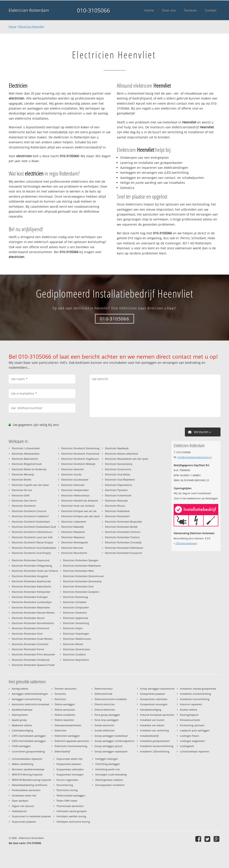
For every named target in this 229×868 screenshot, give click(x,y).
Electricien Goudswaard (75, 480)
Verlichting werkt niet (107, 769)
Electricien (60, 699)
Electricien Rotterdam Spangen (81, 560)
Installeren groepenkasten (155, 741)
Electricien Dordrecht (24, 506)
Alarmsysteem (20, 715)
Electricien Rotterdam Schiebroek (31, 660)
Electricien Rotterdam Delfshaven (124, 548)
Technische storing (67, 790)
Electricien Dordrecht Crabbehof (30, 516)
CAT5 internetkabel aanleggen (29, 736)
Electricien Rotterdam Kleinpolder (31, 592)
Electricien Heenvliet (31, 26)
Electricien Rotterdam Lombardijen (32, 602)
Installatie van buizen (152, 720)
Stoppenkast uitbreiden (70, 769)
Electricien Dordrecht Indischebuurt (32, 532)
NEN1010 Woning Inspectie (27, 774)
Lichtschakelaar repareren (195, 751)
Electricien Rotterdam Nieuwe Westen (33, 613)
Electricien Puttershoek (118, 495)
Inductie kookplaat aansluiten (157, 715)
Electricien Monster (72, 548)
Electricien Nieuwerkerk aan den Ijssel (127, 459)
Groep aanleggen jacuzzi (108, 746)
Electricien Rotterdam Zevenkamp (82, 581)
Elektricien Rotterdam (29, 10)
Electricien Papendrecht (119, 485)
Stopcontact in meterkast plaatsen (31, 816)
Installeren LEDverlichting (155, 751)
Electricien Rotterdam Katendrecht (31, 586)
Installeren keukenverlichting (157, 746)
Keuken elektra (189, 710)
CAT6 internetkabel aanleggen (29, 741)
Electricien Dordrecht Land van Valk (32, 537)
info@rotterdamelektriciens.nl (194, 457)
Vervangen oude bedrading (111, 774)
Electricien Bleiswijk (23, 474)
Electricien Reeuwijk (116, 501)
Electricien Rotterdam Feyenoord (31, 560)
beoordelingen (186, 543)
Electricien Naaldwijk (117, 448)
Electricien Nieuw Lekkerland (122, 454)
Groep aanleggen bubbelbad (111, 736)
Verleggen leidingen (107, 759)
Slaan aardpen (20, 801)
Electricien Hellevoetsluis (75, 495)
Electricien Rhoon (115, 506)
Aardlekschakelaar (22, 710)
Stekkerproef (19, 811)
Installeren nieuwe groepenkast (198, 689)
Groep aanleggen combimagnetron (115, 741)
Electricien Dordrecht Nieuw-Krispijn (33, 542)
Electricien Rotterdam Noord (28, 618)
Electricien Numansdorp (119, 464)
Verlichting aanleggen (108, 764)
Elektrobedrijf (62, 751)
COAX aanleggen (21, 746)
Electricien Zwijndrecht (76, 660)
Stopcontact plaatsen (24, 822)
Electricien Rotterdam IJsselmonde (31, 581)
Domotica (60, 694)
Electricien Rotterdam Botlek (121, 527)
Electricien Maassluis (73, 537)
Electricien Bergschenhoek (27, 464)
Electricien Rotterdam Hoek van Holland (35, 571)
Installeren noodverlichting (195, 694)
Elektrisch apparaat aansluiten (72, 741)
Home (12, 26)
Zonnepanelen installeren (110, 785)
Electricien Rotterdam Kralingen (30, 597)
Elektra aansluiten (65, 710)
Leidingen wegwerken (193, 741)
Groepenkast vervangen (154, 704)
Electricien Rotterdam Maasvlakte (31, 607)
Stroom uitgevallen (67, 780)
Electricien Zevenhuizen (77, 649)
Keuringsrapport (189, 715)
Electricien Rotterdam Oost (27, 634)
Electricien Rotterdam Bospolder (124, 522)
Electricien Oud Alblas (118, 474)
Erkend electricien (105, 704)
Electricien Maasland (73, 532)
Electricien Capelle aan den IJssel (30, 485)
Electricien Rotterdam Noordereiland (33, 623)
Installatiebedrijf (149, 736)
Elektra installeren (65, 715)
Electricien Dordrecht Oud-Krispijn (31, 553)
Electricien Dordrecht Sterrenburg (80, 448)
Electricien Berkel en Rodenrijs (29, 469)
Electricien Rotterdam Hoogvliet (30, 576)
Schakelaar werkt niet (24, 795)
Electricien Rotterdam (117, 516)
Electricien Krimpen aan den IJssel (80, 516)
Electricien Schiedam (75, 602)
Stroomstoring (65, 785)
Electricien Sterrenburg (76, 623)
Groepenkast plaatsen (153, 694)
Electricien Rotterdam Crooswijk (123, 542)
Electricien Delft (21, 495)
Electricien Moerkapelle (75, 542)
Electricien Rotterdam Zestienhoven (84, 576)
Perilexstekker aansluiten (26, 790)
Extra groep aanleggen (107, 715)
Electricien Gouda (71, 474)
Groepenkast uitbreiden (154, 699)
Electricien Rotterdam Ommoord (30, 628)
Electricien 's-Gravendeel (26, 448)
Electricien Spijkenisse (76, 618)
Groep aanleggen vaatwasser (111, 751)
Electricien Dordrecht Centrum (29, 511)
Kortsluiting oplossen (192, 725)
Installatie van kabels (152, 725)
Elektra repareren (64, 720)
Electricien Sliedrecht (75, 613)
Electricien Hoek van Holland (78, 506)
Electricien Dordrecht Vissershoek (80, 454)
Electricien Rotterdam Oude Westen (32, 639)
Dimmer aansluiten (66, 689)
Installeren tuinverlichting (195, 699)
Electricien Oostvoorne (118, 469)
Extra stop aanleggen (107, 720)
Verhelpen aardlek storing (71, 816)
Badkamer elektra (22, 725)
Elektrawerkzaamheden (68, 725)
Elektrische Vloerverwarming (71, 746)
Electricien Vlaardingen (76, 634)
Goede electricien (104, 725)
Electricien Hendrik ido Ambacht (80, 501)
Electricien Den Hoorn (24, 501)
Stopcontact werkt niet (69, 759)
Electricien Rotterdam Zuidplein (81, 592)
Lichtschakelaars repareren (27, 759)
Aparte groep (19, 720)
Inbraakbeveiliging (151, 710)
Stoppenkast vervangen (70, 774)
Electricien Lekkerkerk (74, 522)
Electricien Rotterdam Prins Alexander (33, 654)
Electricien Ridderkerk (117, 511)
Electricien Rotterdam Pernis (28, 649)
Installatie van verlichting (154, 730)
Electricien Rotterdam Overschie (30, 644)
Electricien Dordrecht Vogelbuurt (80, 459)
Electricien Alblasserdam (26, 454)
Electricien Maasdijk (73, 527)
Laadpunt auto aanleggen (195, 730)
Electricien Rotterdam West (78, 571)
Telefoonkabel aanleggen (71, 795)
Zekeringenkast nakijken (109, 780)
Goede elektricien (105, 730)
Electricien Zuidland (74, 654)
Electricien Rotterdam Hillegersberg (32, 566)
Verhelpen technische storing (73, 822)
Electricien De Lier (22, 490)
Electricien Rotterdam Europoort (124, 553)
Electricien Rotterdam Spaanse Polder (33, 665)
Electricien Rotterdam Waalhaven (82, 566)
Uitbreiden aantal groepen (72, 811)
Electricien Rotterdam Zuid (78, 586)
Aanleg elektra (20, 689)
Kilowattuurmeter (190, 720)
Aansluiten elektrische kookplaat (31, 704)
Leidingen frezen (190, 736)
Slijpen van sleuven (23, 806)
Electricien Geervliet (73, 469)
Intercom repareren (191, 704)
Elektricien (61, 730)
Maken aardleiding (23, 764)
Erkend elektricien (105, 710)
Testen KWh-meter (67, 801)
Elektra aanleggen (65, 704)
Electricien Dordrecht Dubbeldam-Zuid (34, 527)
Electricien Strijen (73, 628)
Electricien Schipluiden (76, 607)
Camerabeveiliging (22, 730)
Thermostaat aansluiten (70, 806)
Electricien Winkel (73, 644)
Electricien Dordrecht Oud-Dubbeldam (34, 548)
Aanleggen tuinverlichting (27, 699)
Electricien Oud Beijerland (120, 480)
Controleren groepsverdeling (28, 751)
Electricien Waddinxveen (77, 639)
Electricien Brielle (22, 480)
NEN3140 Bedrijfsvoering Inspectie (31, 780)
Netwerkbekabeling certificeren (30, 785)
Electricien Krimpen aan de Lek (79, 511)
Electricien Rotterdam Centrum (123, 532)
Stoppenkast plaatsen (69, 764)
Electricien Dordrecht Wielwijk (78, 464)
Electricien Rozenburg (75, 597)
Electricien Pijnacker (116, 490)
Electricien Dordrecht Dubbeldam (31, 522)
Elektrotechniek (103, 694)
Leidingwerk (187, 746)
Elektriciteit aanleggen (67, 736)
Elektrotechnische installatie (111, 699)
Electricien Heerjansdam (75, 490)
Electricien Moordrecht (74, 553)
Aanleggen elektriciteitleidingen (30, 694)
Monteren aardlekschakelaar (28, 769)
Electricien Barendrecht (25, 459)
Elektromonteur (104, 689)
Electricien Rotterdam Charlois (122, 537)
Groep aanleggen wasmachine (157, 689)
